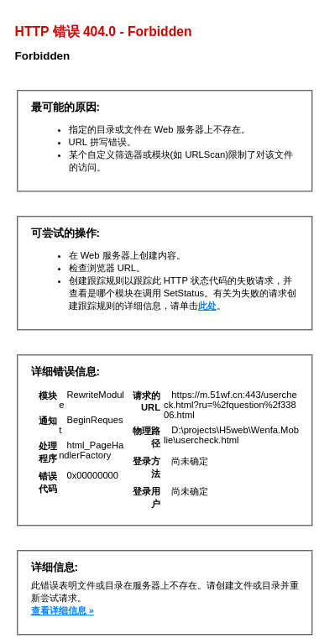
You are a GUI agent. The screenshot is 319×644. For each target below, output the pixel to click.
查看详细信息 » (63, 610)
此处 (207, 306)
